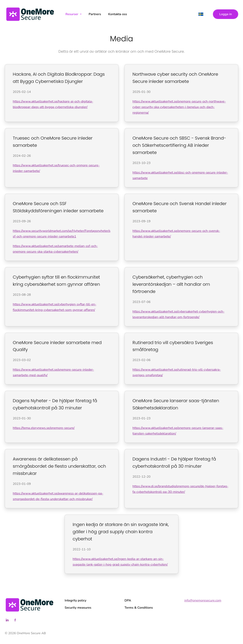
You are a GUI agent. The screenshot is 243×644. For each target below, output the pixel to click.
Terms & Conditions (139, 608)
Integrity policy (76, 600)
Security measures (78, 608)
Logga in (226, 14)
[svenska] (201, 14)
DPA (128, 600)
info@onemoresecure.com (203, 600)
